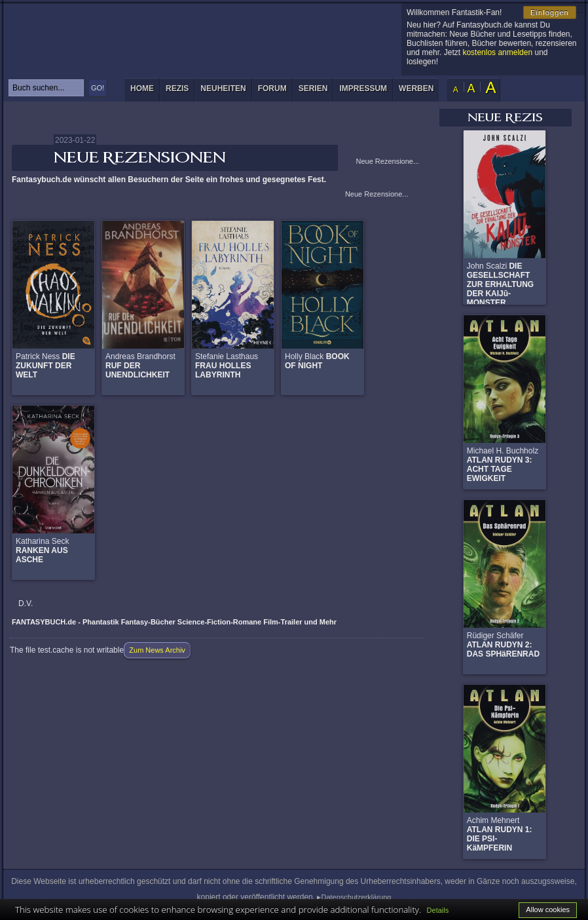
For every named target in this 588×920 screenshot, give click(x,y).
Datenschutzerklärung (356, 897)
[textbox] (46, 88)
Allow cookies (548, 910)
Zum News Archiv (157, 650)
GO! (98, 88)
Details (438, 910)
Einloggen (550, 12)
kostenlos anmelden (497, 52)
